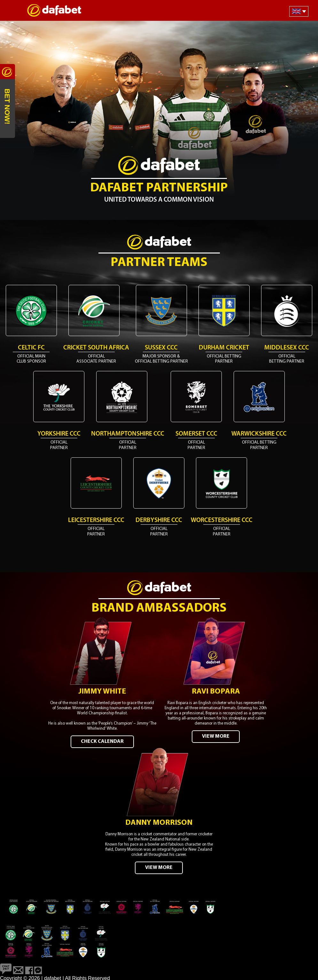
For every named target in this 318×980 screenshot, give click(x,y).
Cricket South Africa (96, 348)
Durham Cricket (224, 348)
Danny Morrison (159, 822)
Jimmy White (102, 691)
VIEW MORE (216, 736)
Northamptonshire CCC (128, 434)
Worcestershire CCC (222, 520)
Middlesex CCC (287, 348)
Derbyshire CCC (159, 520)
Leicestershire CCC (96, 520)
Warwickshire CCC (259, 434)
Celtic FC (31, 348)
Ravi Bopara (216, 691)
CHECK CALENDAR (102, 741)
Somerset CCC (196, 434)
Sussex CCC (161, 348)
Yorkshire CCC (59, 434)
